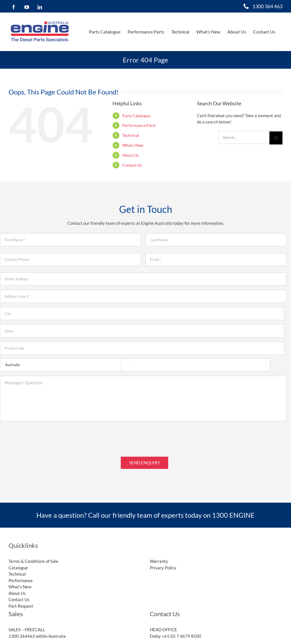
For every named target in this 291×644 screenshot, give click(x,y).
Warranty (159, 559)
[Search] (276, 138)
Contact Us (132, 165)
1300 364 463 (267, 6)
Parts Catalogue (136, 116)
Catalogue (18, 565)
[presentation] (43, 437)
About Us (130, 155)
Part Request (21, 603)
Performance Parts (139, 125)
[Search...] (244, 137)
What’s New (133, 145)
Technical (131, 135)
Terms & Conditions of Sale (33, 559)
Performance (21, 578)
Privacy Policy (163, 565)
